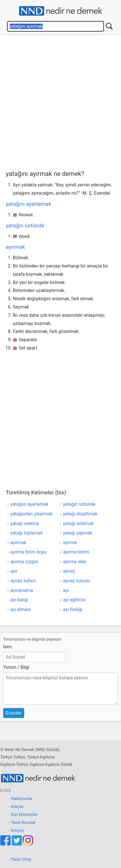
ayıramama (22, 590)
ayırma (70, 543)
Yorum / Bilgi (16, 667)
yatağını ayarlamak (28, 204)
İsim (8, 647)
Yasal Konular (23, 823)
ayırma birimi (76, 552)
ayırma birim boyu (29, 552)
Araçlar (17, 807)
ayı (66, 590)
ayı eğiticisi (74, 600)
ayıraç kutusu (76, 581)
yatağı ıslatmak (78, 524)
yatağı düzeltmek (80, 514)
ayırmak (15, 247)
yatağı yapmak (78, 533)
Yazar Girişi (21, 859)
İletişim (18, 831)
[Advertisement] (61, 101)
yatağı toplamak (27, 533)
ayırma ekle (74, 562)
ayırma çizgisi (24, 562)
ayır (14, 571)
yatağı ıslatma (25, 524)
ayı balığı (20, 600)
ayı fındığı (73, 609)
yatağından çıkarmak (32, 514)
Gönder (14, 713)
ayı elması (21, 609)
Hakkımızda (21, 799)
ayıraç (69, 571)
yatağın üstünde (25, 226)
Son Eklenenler (24, 815)
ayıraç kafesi (23, 581)
